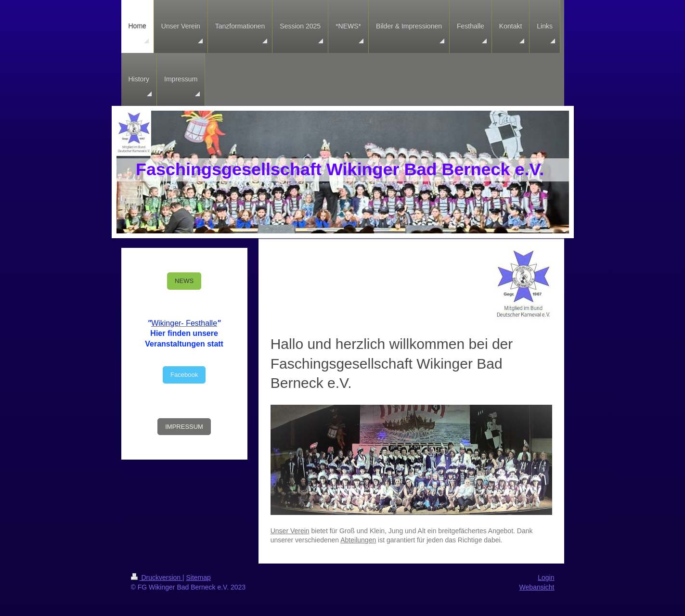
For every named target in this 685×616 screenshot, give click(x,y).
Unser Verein (290, 531)
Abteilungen (358, 540)
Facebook (184, 375)
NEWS (184, 281)
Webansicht (537, 587)
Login (546, 577)
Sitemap (199, 577)
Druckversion (157, 577)
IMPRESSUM (184, 427)
